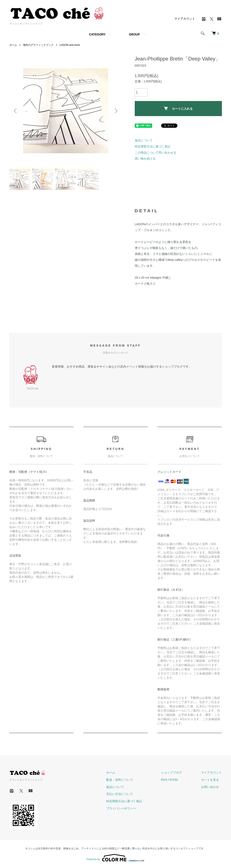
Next (116, 111)
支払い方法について (120, 794)
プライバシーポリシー (121, 808)
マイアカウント (185, 19)
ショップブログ (171, 772)
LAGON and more (70, 45)
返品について (144, 140)
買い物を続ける (145, 159)
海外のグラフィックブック (38, 45)
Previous (16, 111)
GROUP (134, 34)
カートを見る (210, 780)
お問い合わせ (210, 787)
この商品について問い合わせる (156, 153)
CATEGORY (97, 34)
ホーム (13, 45)
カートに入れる (178, 108)
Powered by (115, 858)
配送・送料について (120, 780)
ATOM (174, 780)
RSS (164, 780)
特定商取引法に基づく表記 (153, 146)
